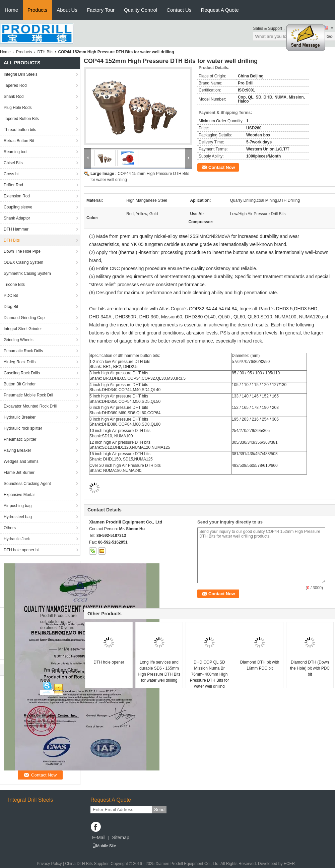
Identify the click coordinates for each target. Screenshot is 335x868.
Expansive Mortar (19, 495)
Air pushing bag (18, 506)
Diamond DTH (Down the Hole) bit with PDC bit (310, 668)
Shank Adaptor (17, 218)
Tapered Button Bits (21, 119)
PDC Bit (11, 296)
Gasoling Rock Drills (22, 373)
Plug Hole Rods (18, 108)
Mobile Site (104, 846)
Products (37, 10)
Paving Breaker (17, 450)
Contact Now (222, 167)
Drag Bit (11, 307)
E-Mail (99, 838)
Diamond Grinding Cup (24, 318)
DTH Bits (45, 52)
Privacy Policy (49, 864)
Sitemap (120, 838)
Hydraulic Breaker (20, 417)
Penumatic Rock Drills (23, 351)
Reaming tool (16, 152)
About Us (67, 10)
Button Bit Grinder (20, 384)
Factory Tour (101, 10)
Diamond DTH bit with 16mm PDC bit (260, 665)
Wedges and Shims (21, 461)
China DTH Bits (79, 864)
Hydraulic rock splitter (23, 428)
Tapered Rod (15, 85)
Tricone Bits (14, 285)
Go (329, 36)
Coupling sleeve (18, 207)
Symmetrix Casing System (27, 273)
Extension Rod (17, 196)
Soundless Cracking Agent (27, 484)
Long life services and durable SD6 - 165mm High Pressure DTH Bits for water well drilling (159, 671)
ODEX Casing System (23, 262)
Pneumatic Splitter (20, 439)
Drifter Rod (13, 185)
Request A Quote (220, 10)
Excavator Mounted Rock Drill (30, 406)
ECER (289, 864)
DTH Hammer (16, 229)
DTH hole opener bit (22, 550)
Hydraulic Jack (17, 539)
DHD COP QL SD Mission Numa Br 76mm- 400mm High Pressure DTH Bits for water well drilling (210, 674)
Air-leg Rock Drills (20, 362)
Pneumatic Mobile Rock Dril (28, 395)
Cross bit (12, 174)
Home (11, 10)
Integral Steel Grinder (23, 329)
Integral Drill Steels (21, 74)
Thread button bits (20, 130)
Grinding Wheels (19, 340)
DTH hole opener (109, 662)
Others (10, 528)
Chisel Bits (13, 163)
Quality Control (141, 10)
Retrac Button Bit (19, 141)
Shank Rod (14, 97)
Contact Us (179, 10)
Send (159, 810)
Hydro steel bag (18, 517)
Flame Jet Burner (19, 473)
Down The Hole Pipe (22, 251)
